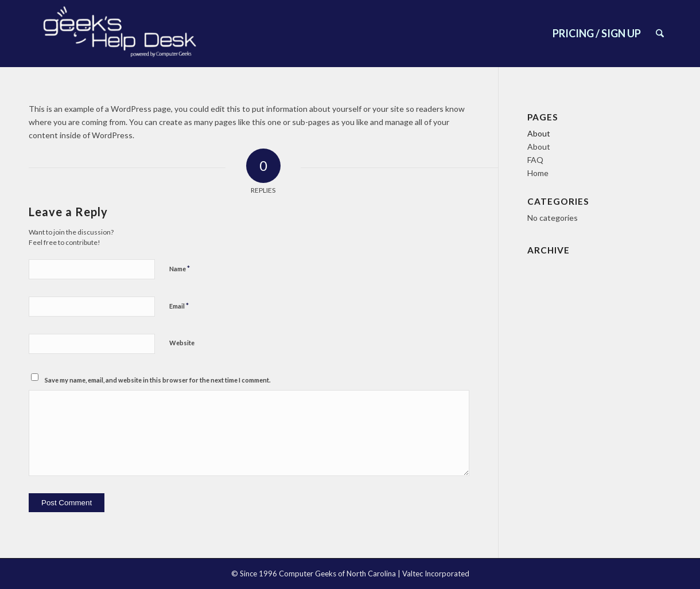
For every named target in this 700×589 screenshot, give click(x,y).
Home (538, 173)
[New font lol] (121, 34)
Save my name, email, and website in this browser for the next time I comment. (157, 380)
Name (180, 268)
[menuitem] (597, 34)
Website (182, 343)
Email (179, 306)
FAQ (535, 160)
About (539, 133)
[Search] (660, 34)
